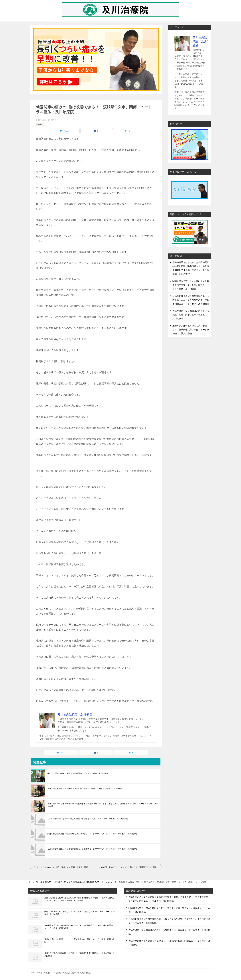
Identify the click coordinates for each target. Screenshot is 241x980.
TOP (66, 882)
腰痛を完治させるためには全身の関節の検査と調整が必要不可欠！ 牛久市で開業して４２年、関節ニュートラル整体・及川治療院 (79, 899)
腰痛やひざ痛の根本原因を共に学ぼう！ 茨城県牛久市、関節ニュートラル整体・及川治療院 (191, 329)
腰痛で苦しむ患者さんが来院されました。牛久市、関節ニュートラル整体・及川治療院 (85, 789)
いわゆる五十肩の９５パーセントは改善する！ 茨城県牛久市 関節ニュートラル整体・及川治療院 (130, 867)
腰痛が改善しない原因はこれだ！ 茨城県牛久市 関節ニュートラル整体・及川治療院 (191, 315)
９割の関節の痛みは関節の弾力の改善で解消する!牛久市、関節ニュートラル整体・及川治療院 (88, 819)
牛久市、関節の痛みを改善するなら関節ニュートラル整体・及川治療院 (78, 773)
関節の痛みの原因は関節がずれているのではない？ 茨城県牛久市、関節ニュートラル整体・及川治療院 (92, 834)
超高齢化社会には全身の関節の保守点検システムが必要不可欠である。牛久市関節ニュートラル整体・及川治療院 (191, 300)
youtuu (40, 124)
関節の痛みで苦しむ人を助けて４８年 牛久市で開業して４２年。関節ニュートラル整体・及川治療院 (192, 285)
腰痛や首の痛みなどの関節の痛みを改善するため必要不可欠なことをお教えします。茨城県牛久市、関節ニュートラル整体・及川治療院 (103, 805)
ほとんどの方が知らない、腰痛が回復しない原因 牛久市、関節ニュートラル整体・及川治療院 (64, 867)
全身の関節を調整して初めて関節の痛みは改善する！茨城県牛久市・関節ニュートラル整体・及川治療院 (92, 849)
